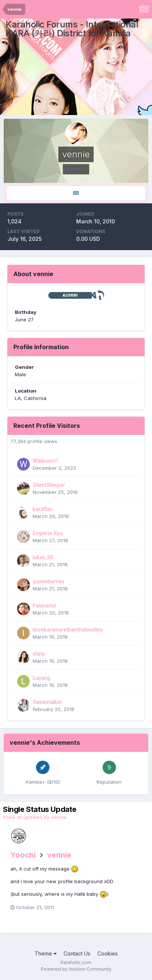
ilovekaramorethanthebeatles (68, 630)
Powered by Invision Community (76, 969)
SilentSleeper (49, 485)
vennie (59, 855)
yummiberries (48, 581)
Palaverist (44, 606)
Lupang (41, 678)
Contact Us (77, 953)
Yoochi (23, 855)
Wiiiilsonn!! (45, 461)
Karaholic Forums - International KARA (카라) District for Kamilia (72, 29)
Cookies (108, 953)
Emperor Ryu (48, 533)
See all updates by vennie (35, 817)
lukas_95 (43, 557)
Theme (46, 953)
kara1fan (43, 509)
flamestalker (47, 702)
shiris (39, 654)
